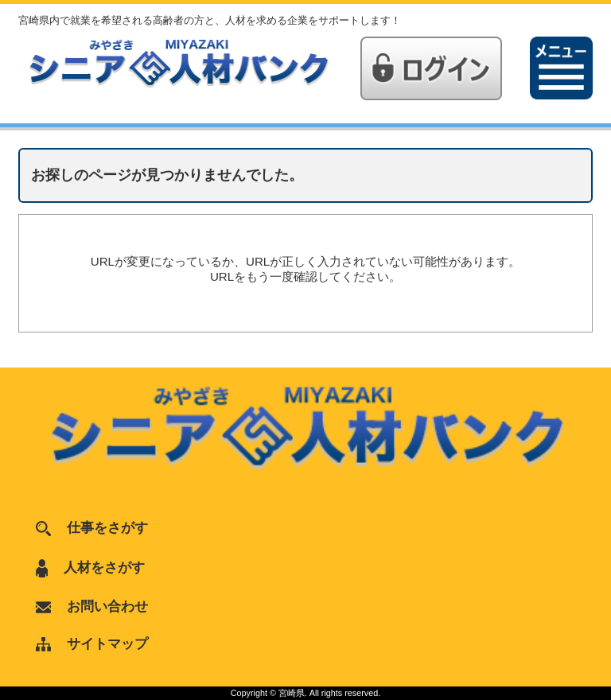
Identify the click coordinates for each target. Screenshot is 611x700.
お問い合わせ (92, 606)
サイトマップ (92, 644)
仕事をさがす (92, 527)
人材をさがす (90, 567)
